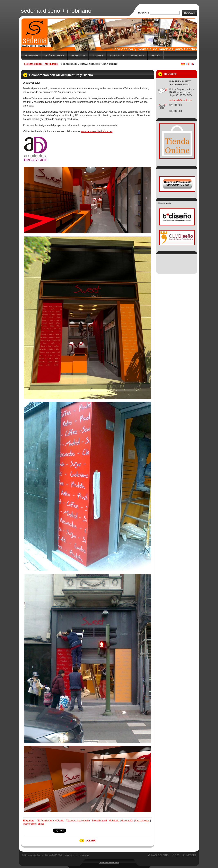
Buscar (189, 13)
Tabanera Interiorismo (78, 821)
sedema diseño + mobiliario (41, 64)
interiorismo (29, 824)
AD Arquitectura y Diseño (50, 821)
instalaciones (142, 821)
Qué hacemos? (55, 56)
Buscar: (144, 13)
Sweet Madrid (99, 821)
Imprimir (191, 855)
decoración (127, 821)
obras (41, 824)
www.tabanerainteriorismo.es (97, 131)
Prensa (155, 56)
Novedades (117, 56)
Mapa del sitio (160, 855)
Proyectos (78, 56)
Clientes (97, 56)
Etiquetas (29, 821)
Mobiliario (114, 821)
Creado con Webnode (109, 863)
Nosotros (32, 56)
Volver (90, 841)
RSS (177, 855)
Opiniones (138, 56)
